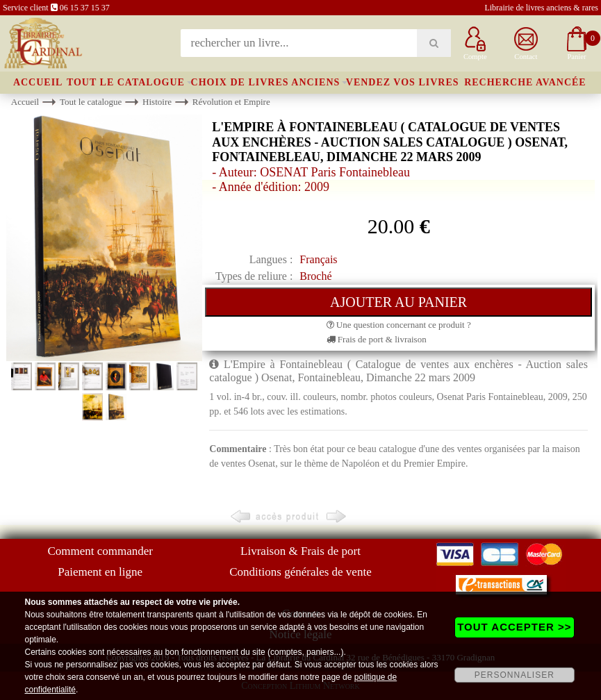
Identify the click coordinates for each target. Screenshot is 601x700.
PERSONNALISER (514, 675)
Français (318, 259)
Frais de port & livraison (377, 339)
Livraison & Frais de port (300, 551)
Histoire (157, 102)
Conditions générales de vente (300, 572)
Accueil (38, 82)
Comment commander (100, 551)
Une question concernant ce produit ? (399, 325)
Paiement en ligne (100, 572)
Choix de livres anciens (266, 82)
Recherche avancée (525, 82)
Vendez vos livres (403, 82)
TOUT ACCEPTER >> (514, 627)
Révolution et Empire (231, 102)
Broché (315, 276)
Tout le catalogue (126, 82)
